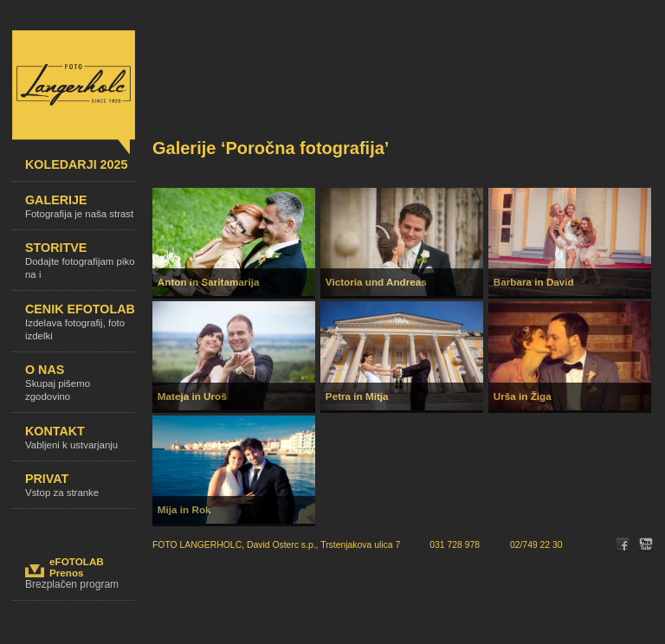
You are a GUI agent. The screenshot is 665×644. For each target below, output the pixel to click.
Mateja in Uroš (192, 396)
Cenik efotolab (80, 327)
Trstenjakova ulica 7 (360, 545)
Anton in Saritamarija (209, 282)
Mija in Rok (184, 509)
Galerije (80, 212)
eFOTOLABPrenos (77, 567)
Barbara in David (534, 282)
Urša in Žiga (523, 396)
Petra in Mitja (357, 396)
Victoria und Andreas (376, 282)
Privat (80, 490)
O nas (80, 388)
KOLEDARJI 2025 (80, 170)
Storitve (80, 266)
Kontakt (80, 443)
